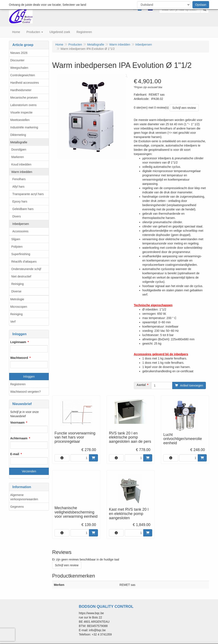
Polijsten (17, 247)
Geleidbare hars (23, 209)
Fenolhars (19, 179)
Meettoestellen (20, 120)
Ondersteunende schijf (26, 269)
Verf (13, 322)
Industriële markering (24, 127)
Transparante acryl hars (28, 194)
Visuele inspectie (21, 112)
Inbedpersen (21, 224)
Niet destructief (21, 276)
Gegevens (17, 507)
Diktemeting (18, 135)
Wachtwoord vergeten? (25, 392)
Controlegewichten (23, 75)
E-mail (15, 454)
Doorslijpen (19, 149)
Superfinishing (21, 254)
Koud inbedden (21, 164)
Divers (17, 216)
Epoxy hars (20, 201)
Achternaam (19, 438)
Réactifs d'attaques (24, 262)
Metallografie (19, 142)
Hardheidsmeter (21, 90)
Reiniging (17, 284)
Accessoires (20, 231)
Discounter (17, 60)
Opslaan (201, 5)
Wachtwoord (19, 358)
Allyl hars (18, 187)
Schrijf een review (184, 108)
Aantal (141, 385)
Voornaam (17, 423)
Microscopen (19, 307)
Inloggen (29, 377)
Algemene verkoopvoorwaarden (24, 497)
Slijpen (16, 239)
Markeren (18, 157)
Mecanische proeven (24, 98)
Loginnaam (18, 342)
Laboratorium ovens (23, 105)
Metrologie (17, 299)
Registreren (18, 384)
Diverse (16, 291)
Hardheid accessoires (25, 83)
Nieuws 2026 (19, 53)
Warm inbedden (22, 172)
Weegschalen (19, 68)
